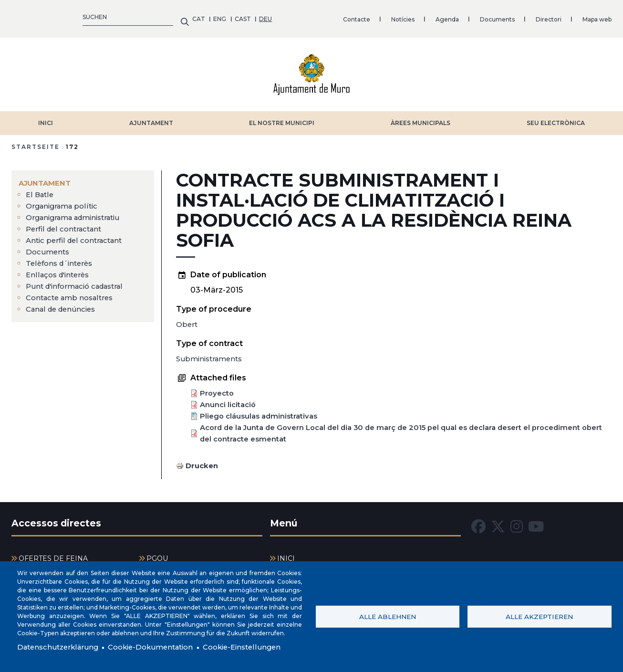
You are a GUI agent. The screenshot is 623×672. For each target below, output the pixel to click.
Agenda (266, 16)
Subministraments (212, 354)
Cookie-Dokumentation (159, 647)
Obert (187, 320)
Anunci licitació (229, 400)
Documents (317, 16)
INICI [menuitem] (286, 554)
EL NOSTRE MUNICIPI (282, 118)
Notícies (222, 16)
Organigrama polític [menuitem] (64, 201)
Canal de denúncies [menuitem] (63, 304)
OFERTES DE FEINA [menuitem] (53, 554)
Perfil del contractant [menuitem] (66, 224)
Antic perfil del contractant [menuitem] (77, 236)
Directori (368, 16)
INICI (46, 118)
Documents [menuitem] (49, 247)
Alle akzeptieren (539, 616)
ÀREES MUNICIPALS (421, 118)
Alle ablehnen (388, 616)
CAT (18, 16)
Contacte (176, 16)
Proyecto (218, 388)
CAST (62, 16)
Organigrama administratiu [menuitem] (78, 213)
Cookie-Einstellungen (257, 647)
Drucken (203, 461)
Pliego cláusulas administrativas (262, 411)
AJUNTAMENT (151, 118)
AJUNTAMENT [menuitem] (47, 178)
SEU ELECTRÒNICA (556, 118)
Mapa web (416, 16)
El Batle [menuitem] (41, 190)
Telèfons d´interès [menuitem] (62, 258)
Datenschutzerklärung (60, 647)
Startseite (36, 142)
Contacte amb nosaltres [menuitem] (73, 293)
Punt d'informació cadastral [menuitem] (79, 281)
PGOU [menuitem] (157, 554)
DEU (85, 16)
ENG (39, 16)
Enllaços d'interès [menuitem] (60, 270)
